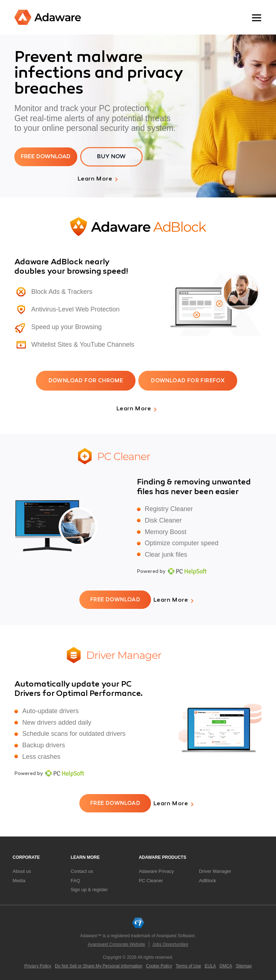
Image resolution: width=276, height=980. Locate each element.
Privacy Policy (38, 965)
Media (19, 879)
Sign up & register (89, 888)
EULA (210, 965)
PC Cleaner (151, 879)
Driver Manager (215, 870)
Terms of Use (188, 965)
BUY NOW (112, 157)
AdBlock (208, 879)
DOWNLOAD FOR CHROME (86, 381)
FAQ (75, 879)
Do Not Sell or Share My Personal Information (99, 965)
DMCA (226, 965)
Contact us (82, 870)
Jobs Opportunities (170, 943)
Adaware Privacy (156, 870)
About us (22, 870)
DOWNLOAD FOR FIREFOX (188, 381)
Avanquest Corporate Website (116, 943)
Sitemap (244, 965)
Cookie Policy (159, 965)
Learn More (95, 179)
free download (46, 157)
